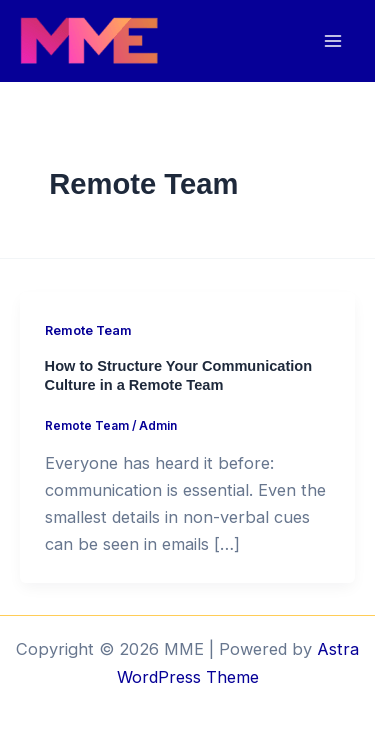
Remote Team (88, 330)
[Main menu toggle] (332, 41)
